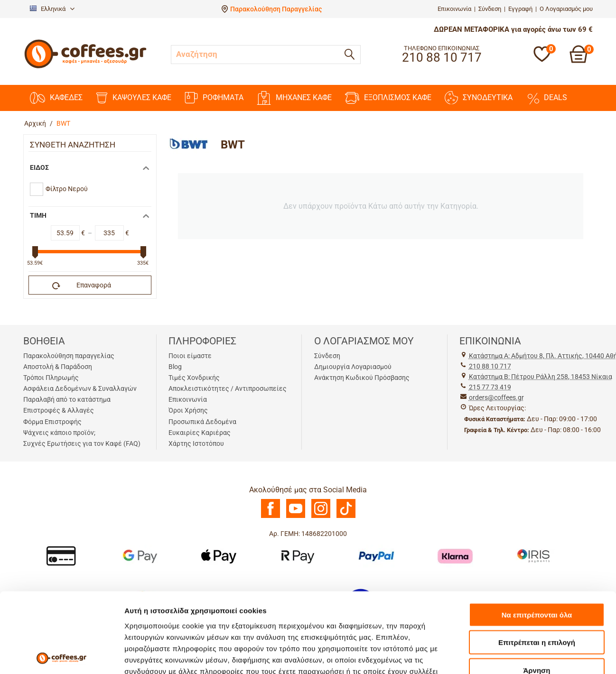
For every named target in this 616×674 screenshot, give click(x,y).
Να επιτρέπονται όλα (537, 499)
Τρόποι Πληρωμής (51, 378)
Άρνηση (537, 555)
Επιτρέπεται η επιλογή (537, 527)
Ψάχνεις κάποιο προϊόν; (59, 433)
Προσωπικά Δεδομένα (202, 422)
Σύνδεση (490, 9)
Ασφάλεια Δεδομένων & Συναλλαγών (80, 388)
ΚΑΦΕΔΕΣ (56, 98)
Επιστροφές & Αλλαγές (59, 410)
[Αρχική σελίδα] (85, 67)
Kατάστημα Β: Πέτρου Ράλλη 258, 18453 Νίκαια (541, 377)
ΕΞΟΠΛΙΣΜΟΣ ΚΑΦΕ (388, 98)
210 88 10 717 (490, 366)
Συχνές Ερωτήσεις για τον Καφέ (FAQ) (82, 443)
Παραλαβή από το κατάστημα (67, 399)
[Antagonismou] (218, 650)
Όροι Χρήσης (188, 410)
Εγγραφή (520, 9)
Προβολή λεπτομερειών (165, 620)
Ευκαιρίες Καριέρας (200, 433)
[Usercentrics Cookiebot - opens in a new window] (61, 620)
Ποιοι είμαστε (190, 356)
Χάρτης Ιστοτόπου (196, 443)
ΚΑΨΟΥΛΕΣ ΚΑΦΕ (134, 98)
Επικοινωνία (454, 9)
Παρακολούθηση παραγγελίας (69, 356)
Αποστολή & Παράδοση (58, 367)
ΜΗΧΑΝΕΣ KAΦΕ (294, 98)
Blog (175, 367)
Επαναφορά (82, 286)
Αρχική (35, 123)
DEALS (546, 98)
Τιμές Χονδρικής (194, 378)
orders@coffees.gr (496, 397)
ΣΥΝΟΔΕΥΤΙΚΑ (479, 98)
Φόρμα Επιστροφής (52, 422)
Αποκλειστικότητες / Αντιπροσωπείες (228, 388)
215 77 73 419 (490, 387)
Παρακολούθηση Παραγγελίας (276, 9)
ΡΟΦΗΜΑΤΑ (214, 98)
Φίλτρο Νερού (67, 189)
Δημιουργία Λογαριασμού (353, 367)
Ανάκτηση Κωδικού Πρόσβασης (362, 378)
